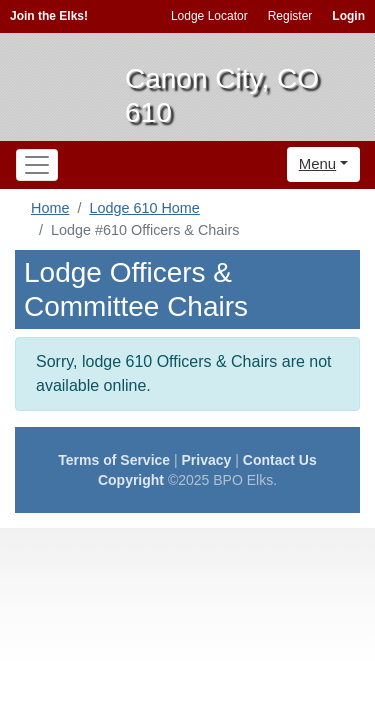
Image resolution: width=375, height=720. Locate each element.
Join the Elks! (49, 16)
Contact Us (280, 460)
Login (348, 16)
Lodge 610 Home (144, 208)
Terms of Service (114, 460)
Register (290, 16)
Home (50, 208)
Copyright (131, 480)
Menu (318, 163)
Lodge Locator (209, 16)
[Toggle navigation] (37, 165)
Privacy (207, 460)
